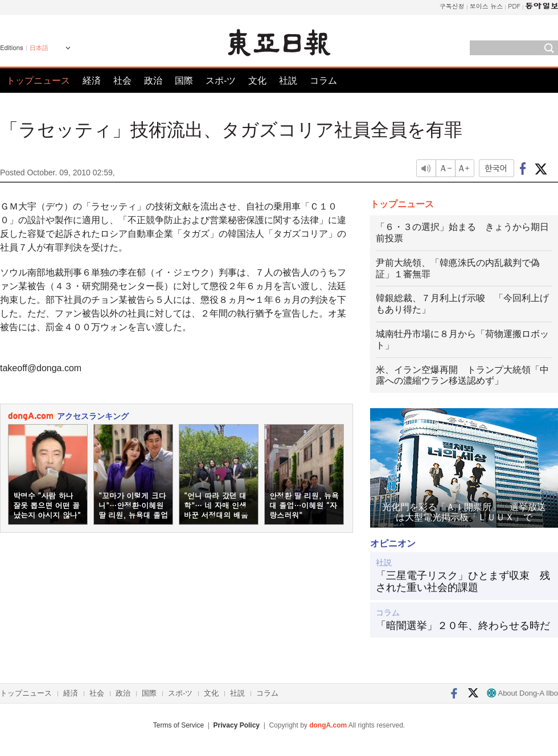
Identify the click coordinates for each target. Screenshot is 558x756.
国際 (184, 81)
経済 (92, 81)
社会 (122, 81)
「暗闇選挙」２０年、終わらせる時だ (463, 626)
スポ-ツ (221, 81)
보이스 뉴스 (487, 6)
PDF (514, 6)
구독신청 (452, 6)
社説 (288, 81)
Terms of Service (179, 725)
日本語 (39, 48)
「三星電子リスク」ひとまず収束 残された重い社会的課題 (463, 582)
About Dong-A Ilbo (522, 693)
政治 (153, 81)
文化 (257, 81)
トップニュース (38, 81)
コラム (323, 81)
